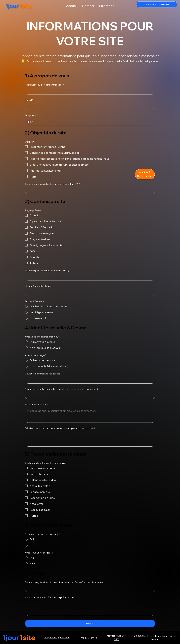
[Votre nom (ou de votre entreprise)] (89, 91)
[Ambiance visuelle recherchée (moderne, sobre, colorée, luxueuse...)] (89, 396)
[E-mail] (89, 106)
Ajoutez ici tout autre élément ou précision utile (50, 597)
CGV (116, 639)
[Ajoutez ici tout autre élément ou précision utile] (90, 608)
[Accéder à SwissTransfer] (145, 174)
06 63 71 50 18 (89, 638)
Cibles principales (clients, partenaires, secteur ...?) (52, 184)
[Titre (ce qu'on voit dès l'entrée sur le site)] (89, 277)
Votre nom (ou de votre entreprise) (44, 85)
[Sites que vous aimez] (90, 415)
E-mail (29, 100)
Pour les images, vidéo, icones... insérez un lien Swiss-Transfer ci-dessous (64, 582)
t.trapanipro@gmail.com (57, 637)
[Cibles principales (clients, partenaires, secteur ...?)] (89, 190)
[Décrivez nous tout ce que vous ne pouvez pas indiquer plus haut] (90, 439)
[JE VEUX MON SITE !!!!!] (157, 4)
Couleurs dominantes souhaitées (43, 374)
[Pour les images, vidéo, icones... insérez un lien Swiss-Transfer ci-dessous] (89, 588)
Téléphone (31, 116)
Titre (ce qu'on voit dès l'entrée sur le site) (48, 271)
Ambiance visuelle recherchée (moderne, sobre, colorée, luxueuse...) (61, 389)
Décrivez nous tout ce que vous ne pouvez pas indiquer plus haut (60, 428)
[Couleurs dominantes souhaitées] (89, 380)
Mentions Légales (116, 636)
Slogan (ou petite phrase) (39, 286)
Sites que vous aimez (36, 404)
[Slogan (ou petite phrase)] (89, 292)
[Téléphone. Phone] (93, 122)
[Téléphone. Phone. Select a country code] (30, 122)
